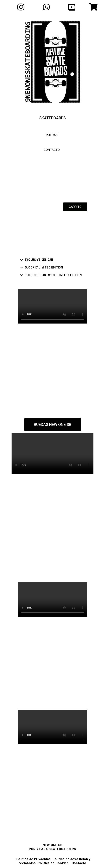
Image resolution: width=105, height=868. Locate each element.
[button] (52, 118)
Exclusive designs (39, 260)
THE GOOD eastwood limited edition (53, 275)
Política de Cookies (53, 863)
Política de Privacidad (34, 859)
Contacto (79, 863)
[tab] (53, 260)
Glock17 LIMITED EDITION (44, 267)
